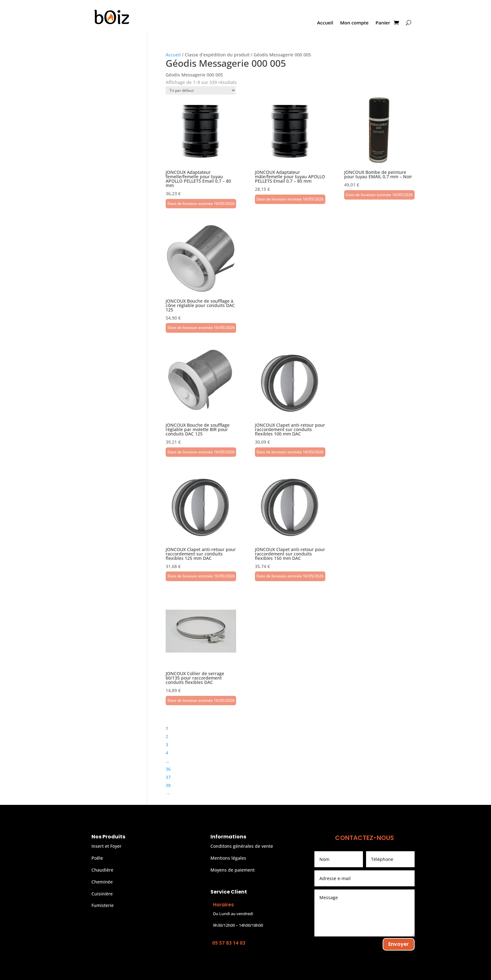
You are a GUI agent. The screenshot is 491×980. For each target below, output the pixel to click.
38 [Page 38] (168, 785)
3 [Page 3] (167, 745)
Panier (383, 23)
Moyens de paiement (233, 870)
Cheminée (102, 882)
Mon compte (354, 23)
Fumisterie (103, 905)
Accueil (325, 23)
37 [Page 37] (168, 777)
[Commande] (201, 90)
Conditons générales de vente (242, 846)
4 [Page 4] (167, 753)
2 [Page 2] (167, 736)
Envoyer (399, 944)
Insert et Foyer (106, 846)
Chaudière (102, 870)
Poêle (97, 858)
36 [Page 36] (168, 769)
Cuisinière (102, 894)
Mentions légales (228, 858)
